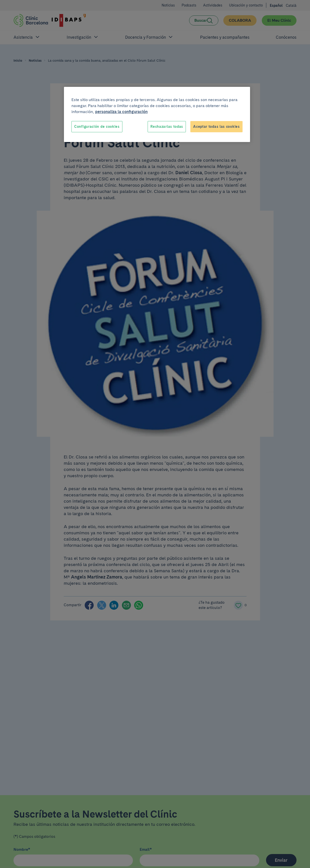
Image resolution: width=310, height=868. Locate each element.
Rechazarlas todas (167, 127)
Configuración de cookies (97, 127)
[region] (157, 115)
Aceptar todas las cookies (216, 127)
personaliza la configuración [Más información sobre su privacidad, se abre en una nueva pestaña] (121, 112)
